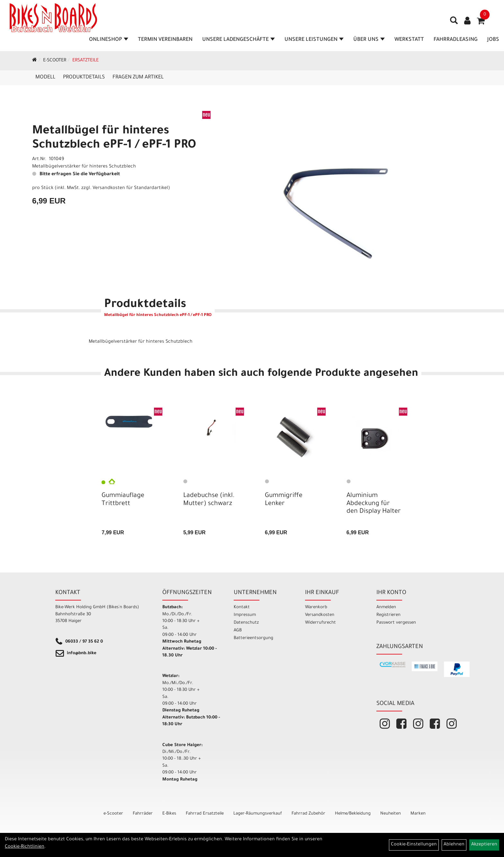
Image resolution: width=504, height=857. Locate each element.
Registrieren (388, 615)
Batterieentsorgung (253, 638)
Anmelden (386, 607)
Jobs (493, 40)
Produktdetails (84, 77)
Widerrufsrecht (320, 623)
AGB (238, 631)
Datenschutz (246, 623)
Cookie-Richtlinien (25, 847)
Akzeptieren (484, 845)
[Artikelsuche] (454, 23)
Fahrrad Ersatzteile (205, 814)
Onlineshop (109, 40)
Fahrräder (143, 814)
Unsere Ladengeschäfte (239, 40)
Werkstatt (409, 40)
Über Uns (369, 40)
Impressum (245, 615)
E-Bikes (169, 814)
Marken (418, 814)
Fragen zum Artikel (138, 77)
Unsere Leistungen (314, 40)
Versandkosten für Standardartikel (130, 188)
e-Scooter (55, 61)
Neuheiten (391, 814)
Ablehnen (454, 845)
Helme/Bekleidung (353, 814)
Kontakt (242, 607)
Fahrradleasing (456, 40)
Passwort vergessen (396, 623)
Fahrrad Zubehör (308, 814)
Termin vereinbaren (165, 40)
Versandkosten (320, 615)
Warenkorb (316, 607)
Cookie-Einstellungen (414, 845)
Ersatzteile (85, 61)
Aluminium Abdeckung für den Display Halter (374, 504)
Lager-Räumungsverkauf (258, 814)
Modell (45, 77)
